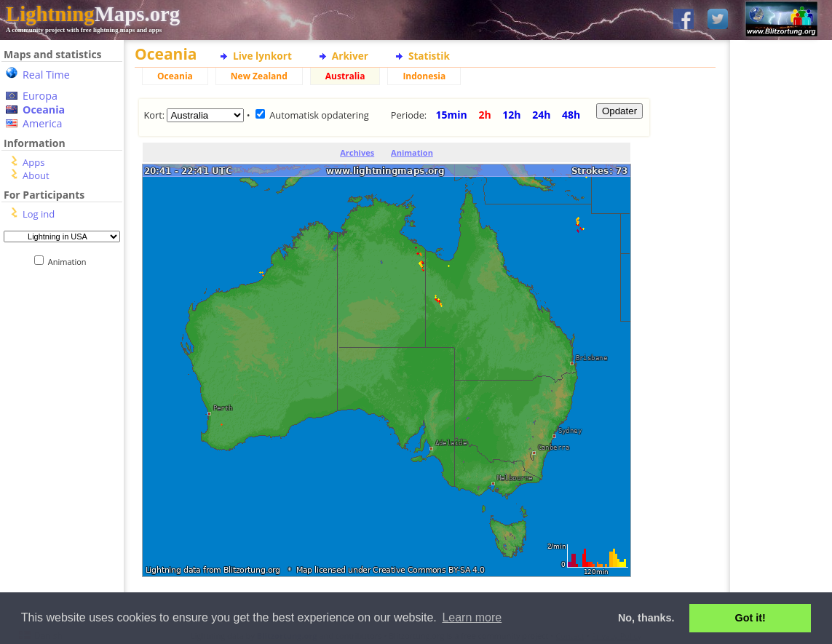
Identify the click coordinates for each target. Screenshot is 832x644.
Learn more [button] (472, 617)
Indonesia (424, 76)
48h (571, 115)
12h (511, 115)
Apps (33, 162)
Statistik (429, 56)
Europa (40, 96)
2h (484, 115)
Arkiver (350, 56)
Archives (357, 152)
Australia (345, 76)
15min (452, 115)
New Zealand (259, 76)
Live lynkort (262, 56)
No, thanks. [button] (646, 618)
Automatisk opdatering (319, 115)
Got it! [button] (750, 618)
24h (541, 115)
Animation (70, 262)
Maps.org (93, 14)
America (43, 123)
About (36, 175)
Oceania (44, 110)
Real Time (46, 75)
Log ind (39, 214)
